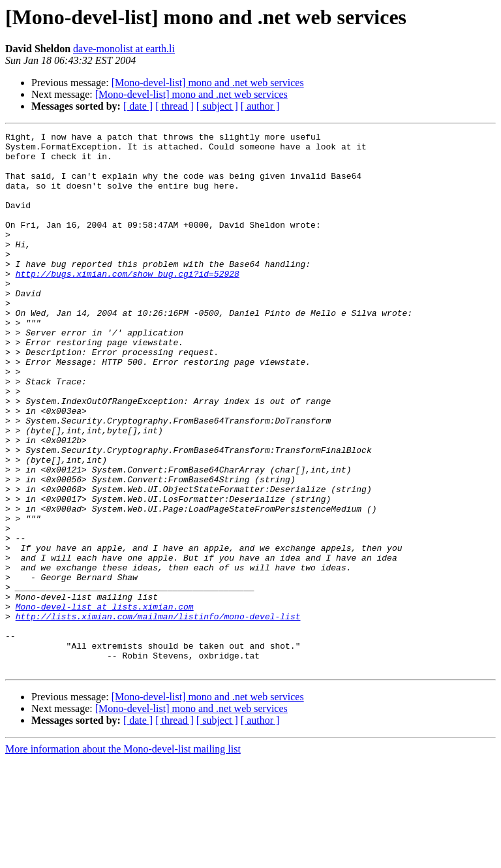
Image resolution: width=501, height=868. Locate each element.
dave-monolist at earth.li (124, 49)
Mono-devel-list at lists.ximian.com (105, 702)
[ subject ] (217, 106)
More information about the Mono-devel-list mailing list (123, 857)
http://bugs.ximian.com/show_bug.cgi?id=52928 (128, 303)
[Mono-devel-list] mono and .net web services (208, 83)
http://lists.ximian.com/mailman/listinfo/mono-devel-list (158, 714)
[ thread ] (175, 106)
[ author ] (260, 106)
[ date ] (138, 106)
